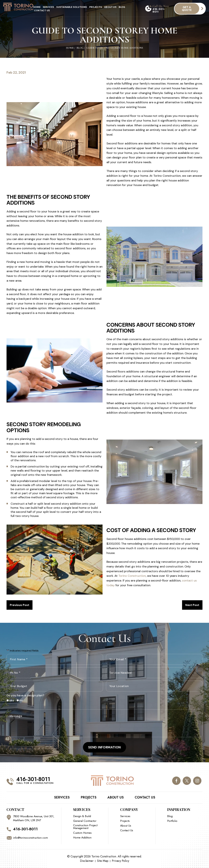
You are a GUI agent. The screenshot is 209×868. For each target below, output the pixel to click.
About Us (110, 7)
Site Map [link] (103, 861)
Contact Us (42, 10)
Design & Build (82, 816)
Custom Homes (82, 833)
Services (48, 7)
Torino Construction (132, 576)
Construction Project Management (85, 827)
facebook (176, 781)
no (20, 700)
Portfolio (172, 821)
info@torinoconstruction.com (30, 838)
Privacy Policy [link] (121, 861)
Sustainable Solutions (72, 7)
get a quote (187, 9)
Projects (96, 7)
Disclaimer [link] (87, 861)
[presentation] (131, 700)
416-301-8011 (159, 10)
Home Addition (82, 838)
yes (10, 700)
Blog (122, 7)
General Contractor (85, 821)
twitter (187, 781)
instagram (197, 781)
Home (37, 7)
